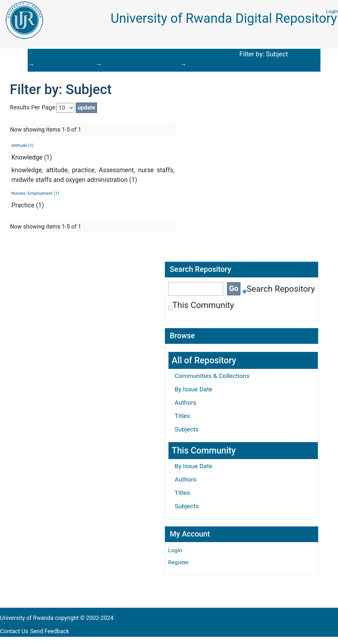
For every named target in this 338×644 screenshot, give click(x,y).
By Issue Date (194, 389)
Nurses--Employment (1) (35, 193)
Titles (182, 416)
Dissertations (194, 55)
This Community (201, 305)
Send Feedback (50, 631)
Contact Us (14, 631)
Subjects (187, 429)
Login (332, 11)
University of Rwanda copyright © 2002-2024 (57, 618)
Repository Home (46, 55)
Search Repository (279, 289)
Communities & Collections (212, 376)
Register (179, 562)
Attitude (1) (22, 145)
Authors (186, 403)
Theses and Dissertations (122, 55)
